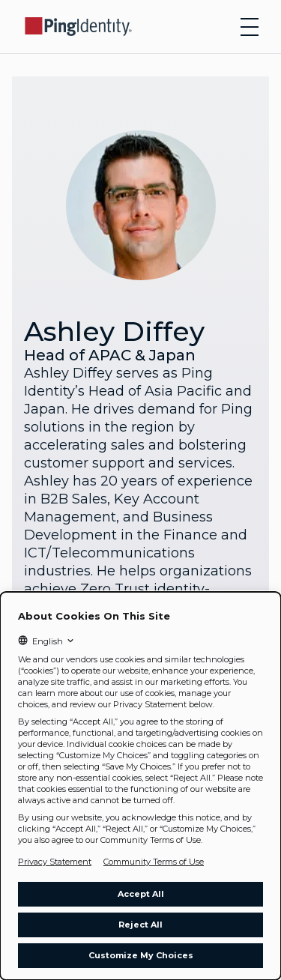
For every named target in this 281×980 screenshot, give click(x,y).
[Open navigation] (250, 27)
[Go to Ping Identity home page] (79, 27)
